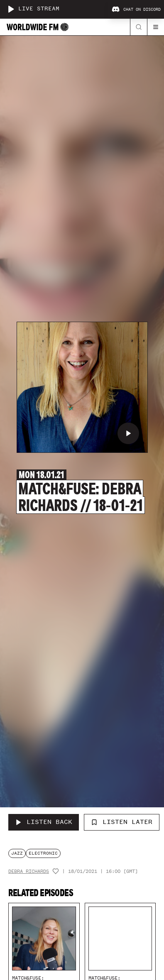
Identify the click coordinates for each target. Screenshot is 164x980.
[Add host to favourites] (56, 871)
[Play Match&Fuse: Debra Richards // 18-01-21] (128, 433)
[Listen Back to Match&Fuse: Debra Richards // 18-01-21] (44, 822)
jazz (17, 853)
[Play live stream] (11, 9)
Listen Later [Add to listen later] (122, 822)
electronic (43, 853)
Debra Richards (29, 871)
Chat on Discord (136, 10)
